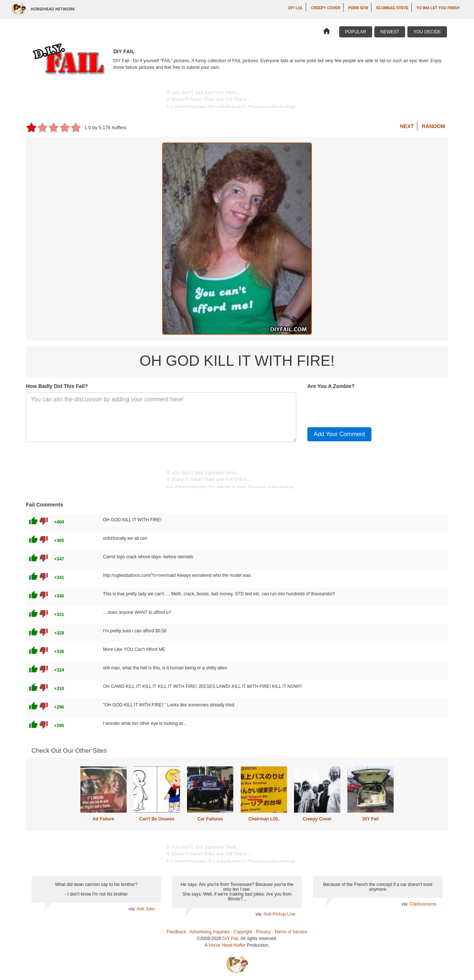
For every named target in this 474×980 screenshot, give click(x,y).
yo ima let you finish (438, 8)
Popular (356, 32)
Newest (390, 32)
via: (132, 909)
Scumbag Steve (392, 8)
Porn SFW (358, 8)
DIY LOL (296, 8)
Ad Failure (104, 819)
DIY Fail (371, 819)
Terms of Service (291, 932)
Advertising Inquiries (210, 932)
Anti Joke (146, 909)
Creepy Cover (326, 8)
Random (433, 126)
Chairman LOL (264, 819)
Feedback (176, 932)
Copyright (243, 932)
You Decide (427, 32)
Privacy (263, 932)
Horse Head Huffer (227, 945)
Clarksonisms (423, 904)
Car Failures (210, 819)
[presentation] (364, 407)
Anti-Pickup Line (279, 914)
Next (407, 126)
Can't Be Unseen (157, 819)
